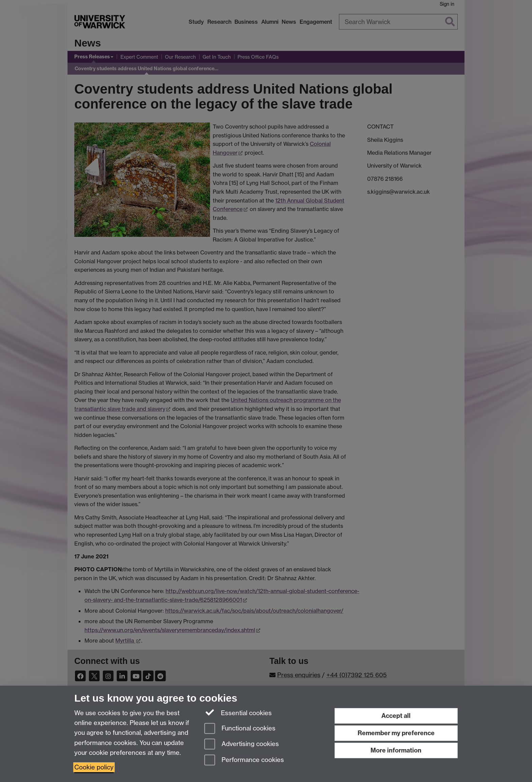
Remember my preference (396, 733)
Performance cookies (244, 760)
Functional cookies (240, 729)
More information (396, 750)
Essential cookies (238, 712)
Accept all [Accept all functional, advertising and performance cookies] (396, 716)
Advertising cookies (242, 745)
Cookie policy (94, 767)
